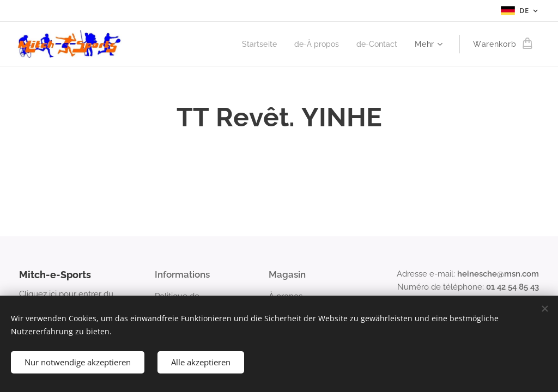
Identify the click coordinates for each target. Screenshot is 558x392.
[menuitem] (253, 44)
